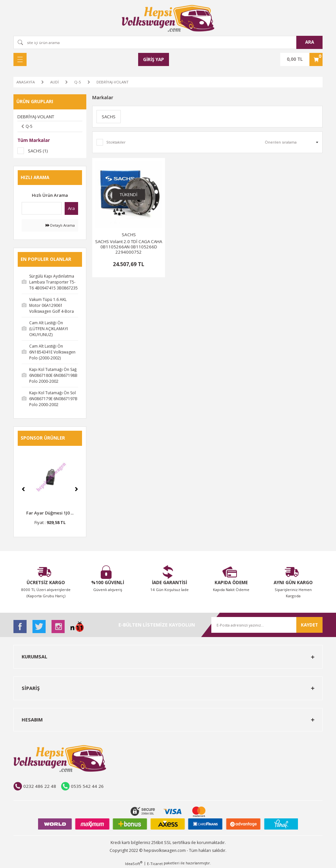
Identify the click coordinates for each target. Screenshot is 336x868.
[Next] (76, 489)
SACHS (129, 235)
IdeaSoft (134, 863)
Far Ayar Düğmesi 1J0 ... (50, 513)
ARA (310, 42)
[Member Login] (154, 59)
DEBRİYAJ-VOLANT (113, 82)
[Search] (168, 42)
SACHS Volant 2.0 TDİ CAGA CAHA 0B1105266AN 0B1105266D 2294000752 (129, 247)
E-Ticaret (155, 864)
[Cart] (301, 59)
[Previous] (23, 489)
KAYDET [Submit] (309, 625)
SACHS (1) (38, 151)
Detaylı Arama (60, 225)
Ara (71, 208)
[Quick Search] (42, 208)
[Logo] (168, 18)
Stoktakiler (116, 142)
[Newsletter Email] (267, 625)
